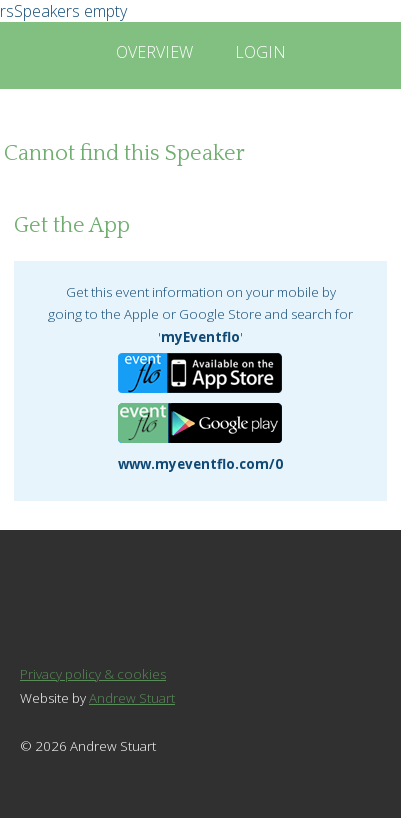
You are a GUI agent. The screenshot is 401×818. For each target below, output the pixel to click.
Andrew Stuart (132, 698)
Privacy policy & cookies (93, 674)
